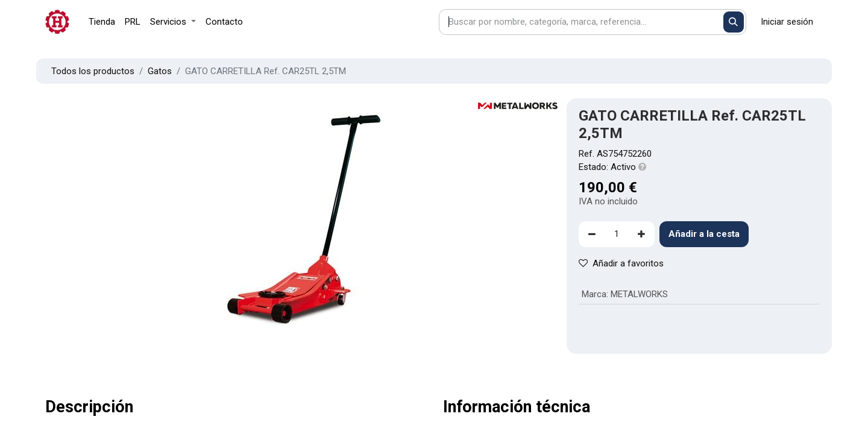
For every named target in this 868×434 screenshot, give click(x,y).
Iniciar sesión (787, 22)
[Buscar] (734, 22)
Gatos (160, 71)
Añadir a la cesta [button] (704, 234)
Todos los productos (93, 71)
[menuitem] (102, 22)
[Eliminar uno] (592, 234)
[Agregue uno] (641, 234)
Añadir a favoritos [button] (621, 263)
